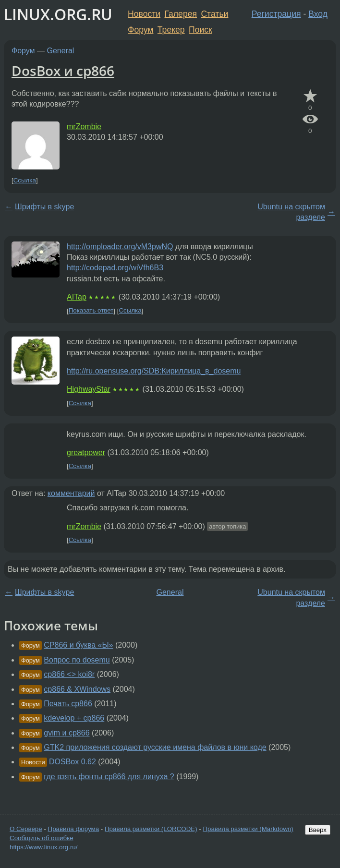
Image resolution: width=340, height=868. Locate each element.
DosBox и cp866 (63, 71)
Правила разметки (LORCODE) (151, 829)
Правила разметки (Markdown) (248, 829)
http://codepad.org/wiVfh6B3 (115, 268)
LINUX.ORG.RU (58, 14)
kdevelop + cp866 (74, 718)
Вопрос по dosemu (77, 660)
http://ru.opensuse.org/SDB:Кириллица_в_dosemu (154, 371)
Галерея (181, 14)
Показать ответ (91, 311)
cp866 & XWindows (77, 689)
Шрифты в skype (44, 207)
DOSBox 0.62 (73, 762)
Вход (318, 14)
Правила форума (74, 829)
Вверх (318, 830)
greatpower (86, 452)
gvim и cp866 (67, 733)
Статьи (214, 14)
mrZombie (84, 127)
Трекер (171, 30)
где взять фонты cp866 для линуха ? (109, 777)
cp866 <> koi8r (69, 674)
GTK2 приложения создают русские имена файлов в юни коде (155, 747)
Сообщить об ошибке (42, 838)
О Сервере (26, 829)
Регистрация (276, 14)
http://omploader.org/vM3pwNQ (120, 247)
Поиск (200, 30)
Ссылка (25, 180)
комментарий (71, 493)
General (61, 51)
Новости (144, 14)
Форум (140, 30)
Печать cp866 (68, 704)
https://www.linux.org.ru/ (43, 847)
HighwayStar (89, 389)
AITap (77, 297)
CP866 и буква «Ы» (78, 645)
